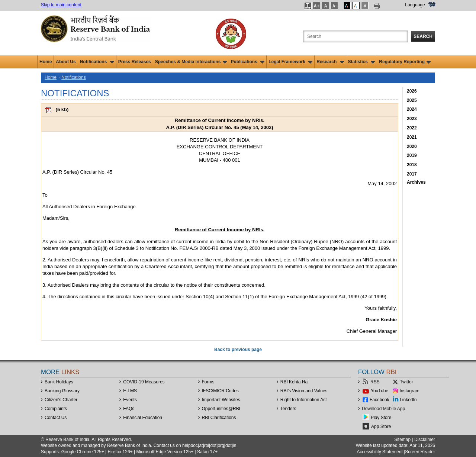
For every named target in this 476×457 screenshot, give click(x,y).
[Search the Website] (356, 36)
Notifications (97, 62)
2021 (412, 137)
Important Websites (221, 400)
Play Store (381, 418)
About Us (66, 62)
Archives (416, 182)
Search (423, 36)
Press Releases (135, 62)
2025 (412, 100)
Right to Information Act (304, 400)
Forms (208, 382)
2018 (412, 165)
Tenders (288, 409)
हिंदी (432, 5)
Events (130, 400)
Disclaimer (425, 440)
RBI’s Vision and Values (304, 391)
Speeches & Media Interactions (191, 62)
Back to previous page (238, 350)
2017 (412, 174)
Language (415, 5)
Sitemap (402, 440)
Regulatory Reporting (405, 62)
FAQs (129, 409)
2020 (412, 147)
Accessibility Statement (379, 452)
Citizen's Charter (61, 400)
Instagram (410, 391)
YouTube (379, 391)
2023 (412, 119)
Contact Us (56, 418)
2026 (412, 91)
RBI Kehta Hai (295, 382)
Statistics (362, 62)
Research (330, 62)
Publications (248, 62)
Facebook (379, 400)
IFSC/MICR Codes (220, 391)
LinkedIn (408, 400)
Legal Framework (290, 62)
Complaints (56, 409)
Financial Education (143, 418)
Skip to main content (61, 5)
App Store (381, 427)
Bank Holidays (59, 382)
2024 (412, 109)
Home (46, 62)
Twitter (406, 382)
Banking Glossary (62, 391)
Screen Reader (420, 452)
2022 (412, 128)
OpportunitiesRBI (221, 409)
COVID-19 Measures (144, 382)
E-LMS (130, 391)
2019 (412, 155)
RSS (375, 382)
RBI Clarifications (219, 418)
